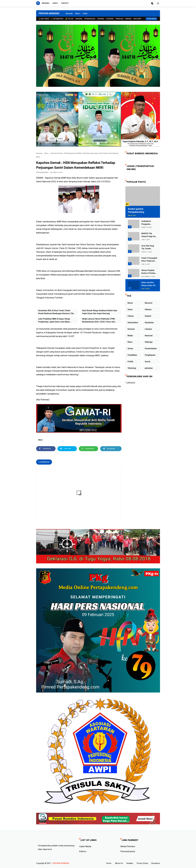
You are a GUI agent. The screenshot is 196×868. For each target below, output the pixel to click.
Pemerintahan (151, 349)
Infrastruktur (133, 323)
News (77, 13)
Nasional (79, 19)
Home (109, 863)
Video (85, 13)
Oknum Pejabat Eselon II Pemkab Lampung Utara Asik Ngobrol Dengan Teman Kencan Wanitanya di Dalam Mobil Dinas (149, 272)
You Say (69, 19)
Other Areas (151, 19)
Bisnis (130, 303)
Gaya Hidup (137, 19)
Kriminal (131, 329)
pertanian (149, 368)
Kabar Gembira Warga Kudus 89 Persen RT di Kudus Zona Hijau (149, 284)
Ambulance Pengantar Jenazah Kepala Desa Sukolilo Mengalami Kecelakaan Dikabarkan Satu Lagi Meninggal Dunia (148, 223)
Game (130, 309)
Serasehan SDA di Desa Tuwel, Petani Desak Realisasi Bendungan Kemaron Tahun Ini (57, 312)
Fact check (44, 19)
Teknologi (119, 19)
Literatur (148, 329)
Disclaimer (156, 863)
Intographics (57, 19)
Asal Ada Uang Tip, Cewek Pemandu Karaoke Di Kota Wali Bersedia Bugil (149, 247)
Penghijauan (150, 355)
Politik (130, 362)
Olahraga (110, 19)
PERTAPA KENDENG (49, 13)
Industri (148, 316)
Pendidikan (132, 355)
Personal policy (128, 851)
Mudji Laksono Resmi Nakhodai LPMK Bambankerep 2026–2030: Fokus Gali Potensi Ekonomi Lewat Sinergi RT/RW (99, 320)
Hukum (131, 316)
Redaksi (130, 863)
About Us (119, 863)
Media (130, 336)
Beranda (46, 3)
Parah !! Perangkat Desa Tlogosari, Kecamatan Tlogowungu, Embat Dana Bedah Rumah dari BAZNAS (149, 260)
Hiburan (128, 19)
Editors (83, 851)
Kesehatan (149, 323)
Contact (65, 3)
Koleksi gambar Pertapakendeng (136, 210)
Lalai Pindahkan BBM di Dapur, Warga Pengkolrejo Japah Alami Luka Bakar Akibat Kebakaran (54, 320)
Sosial (147, 362)
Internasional (90, 19)
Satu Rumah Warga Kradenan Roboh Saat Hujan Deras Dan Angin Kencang (100, 312)
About (55, 3)
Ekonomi (101, 19)
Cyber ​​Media (85, 846)
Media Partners (128, 846)
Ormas (130, 349)
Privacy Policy (142, 863)
